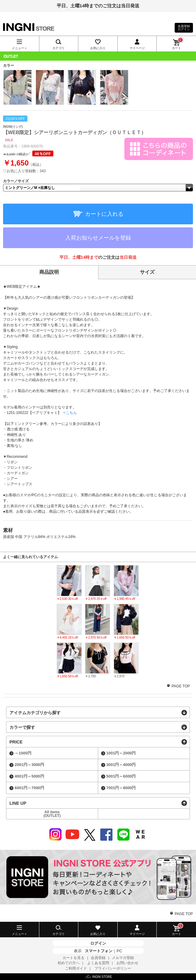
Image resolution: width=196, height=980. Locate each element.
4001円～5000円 (29, 776)
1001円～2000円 (121, 753)
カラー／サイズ (16, 181)
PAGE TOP (181, 686)
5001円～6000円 (121, 776)
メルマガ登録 (123, 958)
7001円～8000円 (121, 788)
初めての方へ (69, 963)
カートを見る (73, 958)
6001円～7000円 (29, 788)
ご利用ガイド (76, 968)
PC (119, 951)
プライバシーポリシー (113, 968)
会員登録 (98, 958)
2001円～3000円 (29, 765)
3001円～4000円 (121, 765)
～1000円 (23, 753)
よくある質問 (98, 963)
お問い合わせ (127, 963)
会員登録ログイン (184, 28)
